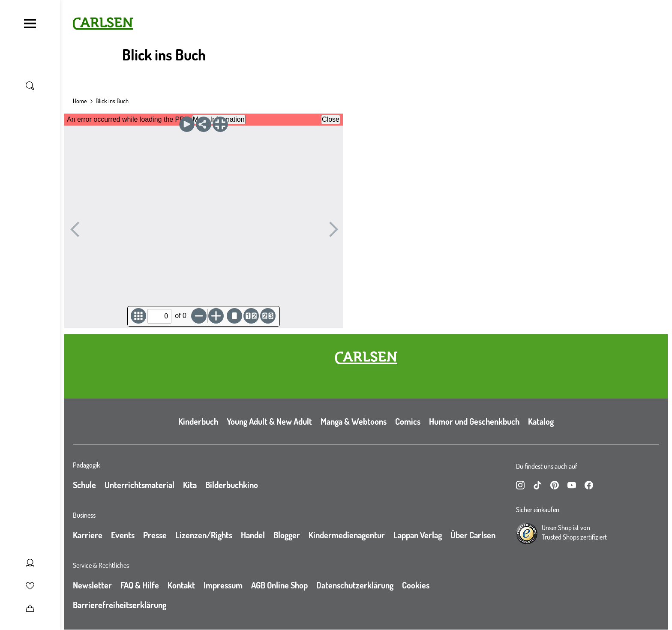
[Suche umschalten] (30, 86)
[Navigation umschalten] (30, 24)
